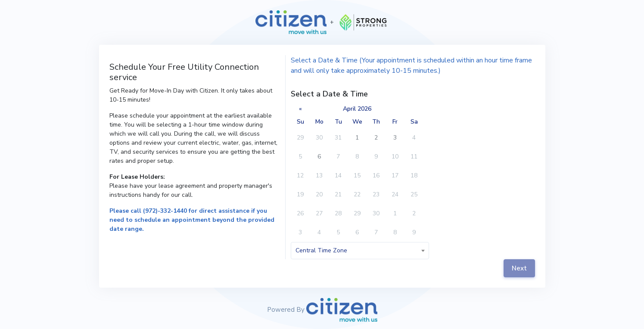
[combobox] (360, 251)
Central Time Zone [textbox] (321, 250)
